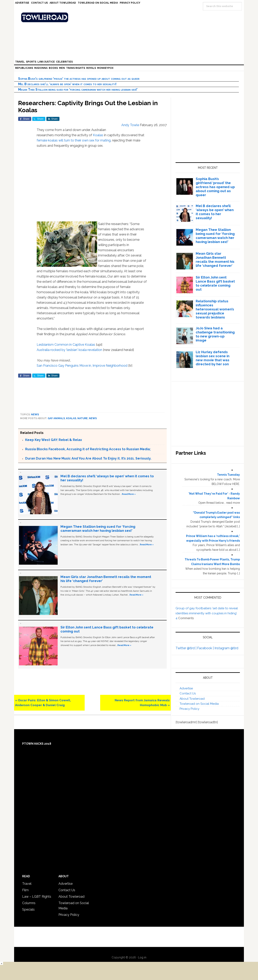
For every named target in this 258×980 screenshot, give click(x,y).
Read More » (129, 494)
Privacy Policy (189, 709)
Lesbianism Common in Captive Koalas (66, 345)
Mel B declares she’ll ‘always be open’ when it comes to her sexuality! (67, 84)
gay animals (56, 418)
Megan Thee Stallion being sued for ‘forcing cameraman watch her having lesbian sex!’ (78, 90)
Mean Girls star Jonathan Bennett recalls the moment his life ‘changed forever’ (215, 260)
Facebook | (206, 648)
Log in (142, 957)
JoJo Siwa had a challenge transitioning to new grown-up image (215, 334)
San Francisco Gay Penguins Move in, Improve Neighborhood (82, 366)
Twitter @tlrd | (186, 648)
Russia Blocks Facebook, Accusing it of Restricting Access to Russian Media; (88, 449)
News (35, 415)
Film (25, 890)
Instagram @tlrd (226, 648)
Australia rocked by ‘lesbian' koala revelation (69, 350)
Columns (29, 903)
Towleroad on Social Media (199, 704)
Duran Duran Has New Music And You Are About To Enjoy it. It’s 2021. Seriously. (88, 458)
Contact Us (188, 693)
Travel (27, 884)
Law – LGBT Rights (37, 897)
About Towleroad (192, 699)
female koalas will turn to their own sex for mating (74, 140)
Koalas (98, 135)
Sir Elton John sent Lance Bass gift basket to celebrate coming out (215, 283)
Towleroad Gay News (130, 17)
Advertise (186, 688)
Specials (28, 909)
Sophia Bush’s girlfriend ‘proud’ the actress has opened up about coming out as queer (79, 79)
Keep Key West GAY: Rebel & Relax (54, 440)
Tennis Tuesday (228, 475)
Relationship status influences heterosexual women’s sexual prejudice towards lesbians (215, 309)
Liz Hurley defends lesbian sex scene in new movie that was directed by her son (213, 358)
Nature (83, 418)
